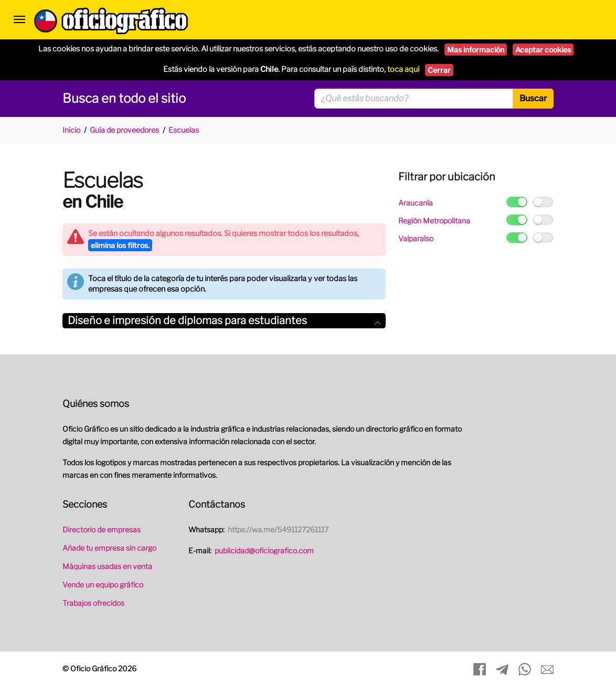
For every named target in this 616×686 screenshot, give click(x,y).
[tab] (224, 321)
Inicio (71, 130)
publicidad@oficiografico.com (264, 550)
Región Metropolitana (434, 221)
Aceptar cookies (543, 50)
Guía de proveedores (124, 130)
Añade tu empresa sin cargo (109, 548)
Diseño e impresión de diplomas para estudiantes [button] (224, 320)
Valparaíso (416, 238)
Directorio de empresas (102, 529)
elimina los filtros (120, 245)
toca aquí (403, 69)
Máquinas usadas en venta (107, 566)
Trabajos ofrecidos (93, 603)
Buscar (533, 98)
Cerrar (439, 70)
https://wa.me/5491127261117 (278, 529)
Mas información (476, 50)
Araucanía (416, 203)
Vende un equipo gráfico (103, 585)
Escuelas (184, 130)
